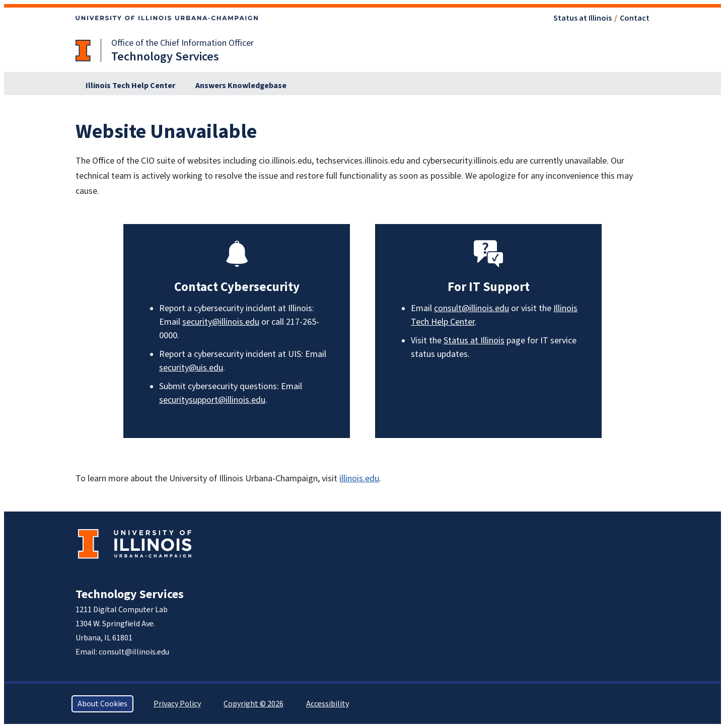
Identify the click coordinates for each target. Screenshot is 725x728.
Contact (635, 18)
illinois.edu (359, 479)
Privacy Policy (177, 704)
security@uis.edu (191, 368)
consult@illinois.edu (472, 308)
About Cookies (102, 704)
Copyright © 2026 (253, 704)
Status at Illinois (583, 18)
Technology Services (130, 594)
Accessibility (328, 704)
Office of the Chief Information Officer (183, 43)
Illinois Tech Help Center (130, 86)
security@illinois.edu (221, 322)
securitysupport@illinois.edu (212, 400)
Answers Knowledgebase (241, 86)
